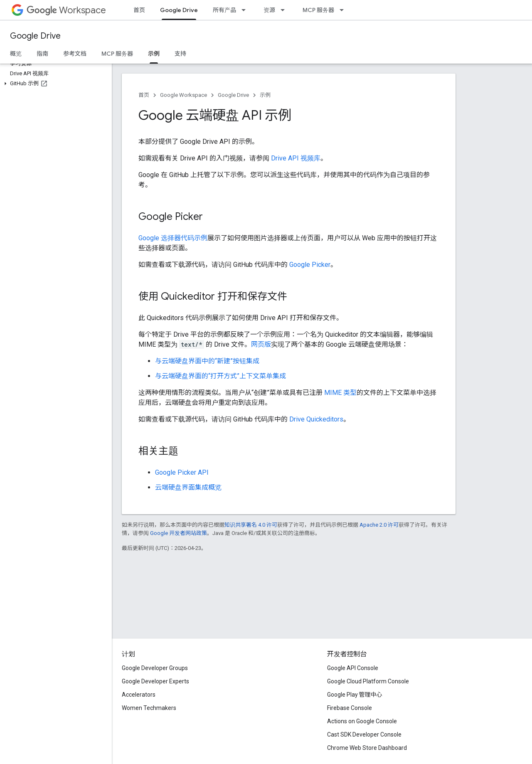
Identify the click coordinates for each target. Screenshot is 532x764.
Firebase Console (350, 708)
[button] (54, 84)
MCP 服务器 (318, 10)
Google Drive (35, 36)
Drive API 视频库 (296, 158)
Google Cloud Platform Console (368, 681)
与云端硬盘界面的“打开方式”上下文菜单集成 (220, 376)
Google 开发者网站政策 (179, 533)
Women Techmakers (149, 708)
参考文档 (75, 54)
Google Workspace (183, 95)
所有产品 (224, 10)
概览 (16, 54)
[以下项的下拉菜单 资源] (285, 10)
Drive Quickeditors (316, 419)
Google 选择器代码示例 (173, 238)
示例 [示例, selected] (154, 54)
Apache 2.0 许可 (379, 525)
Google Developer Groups (155, 668)
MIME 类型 (340, 393)
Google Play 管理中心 (355, 695)
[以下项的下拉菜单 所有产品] (246, 10)
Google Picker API (182, 472)
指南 (42, 54)
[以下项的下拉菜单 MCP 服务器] (344, 10)
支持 (180, 54)
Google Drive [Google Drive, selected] (179, 10)
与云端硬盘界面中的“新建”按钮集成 (207, 361)
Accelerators (139, 695)
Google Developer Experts (155, 681)
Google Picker (310, 265)
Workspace (66, 10)
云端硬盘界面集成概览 (188, 487)
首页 (139, 10)
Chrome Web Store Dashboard (367, 748)
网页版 (261, 344)
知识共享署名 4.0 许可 (251, 525)
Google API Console (353, 668)
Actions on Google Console (362, 721)
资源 (269, 10)
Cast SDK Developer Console (364, 734)
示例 (265, 95)
